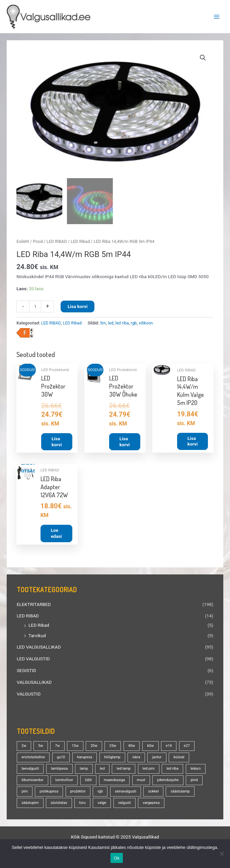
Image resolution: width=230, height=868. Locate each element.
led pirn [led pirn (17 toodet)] (149, 770)
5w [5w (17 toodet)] (41, 747)
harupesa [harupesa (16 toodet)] (85, 758)
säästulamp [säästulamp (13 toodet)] (180, 793)
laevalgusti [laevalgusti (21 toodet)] (30, 770)
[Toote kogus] (35, 308)
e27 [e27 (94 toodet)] (187, 747)
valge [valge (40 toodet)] (102, 804)
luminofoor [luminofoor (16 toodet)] (64, 781)
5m (103, 324)
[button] (203, 58)
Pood (38, 243)
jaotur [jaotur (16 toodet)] (157, 758)
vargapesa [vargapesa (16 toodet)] (151, 804)
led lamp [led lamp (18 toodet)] (124, 770)
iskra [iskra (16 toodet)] (136, 758)
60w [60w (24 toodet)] (150, 747)
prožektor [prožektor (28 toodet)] (78, 793)
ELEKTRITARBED (34, 606)
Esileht (23, 243)
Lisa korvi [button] (57, 443)
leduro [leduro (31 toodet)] (196, 770)
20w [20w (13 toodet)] (94, 747)
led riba (122, 324)
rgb (134, 324)
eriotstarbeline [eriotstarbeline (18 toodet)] (33, 758)
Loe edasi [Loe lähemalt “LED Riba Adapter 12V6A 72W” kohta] (56, 534)
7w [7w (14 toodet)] (57, 747)
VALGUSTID (29, 695)
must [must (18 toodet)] (141, 781)
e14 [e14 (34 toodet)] (169, 747)
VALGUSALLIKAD (34, 683)
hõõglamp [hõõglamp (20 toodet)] (112, 758)
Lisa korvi (78, 308)
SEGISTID (26, 672)
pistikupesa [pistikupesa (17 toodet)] (49, 793)
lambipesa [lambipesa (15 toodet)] (59, 770)
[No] (222, 854)
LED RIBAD (28, 617)
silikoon (146, 324)
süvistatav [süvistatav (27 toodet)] (59, 804)
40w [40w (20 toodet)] (132, 747)
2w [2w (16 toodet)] (24, 747)
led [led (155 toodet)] (102, 770)
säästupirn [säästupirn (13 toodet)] (30, 804)
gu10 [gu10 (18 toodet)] (61, 758)
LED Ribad (39, 626)
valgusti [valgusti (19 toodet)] (125, 804)
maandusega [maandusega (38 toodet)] (114, 781)
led (110, 324)
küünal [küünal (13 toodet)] (179, 758)
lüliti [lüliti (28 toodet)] (88, 781)
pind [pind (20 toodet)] (194, 781)
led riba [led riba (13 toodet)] (172, 770)
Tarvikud (37, 637)
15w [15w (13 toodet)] (75, 747)
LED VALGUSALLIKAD (39, 648)
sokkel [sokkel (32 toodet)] (154, 793)
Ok (117, 858)
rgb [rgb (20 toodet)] (100, 793)
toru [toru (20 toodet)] (82, 804)
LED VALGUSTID (33, 660)
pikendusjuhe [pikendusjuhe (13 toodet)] (168, 781)
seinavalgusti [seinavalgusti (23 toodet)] (126, 793)
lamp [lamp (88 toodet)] (84, 770)
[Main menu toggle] (217, 17)
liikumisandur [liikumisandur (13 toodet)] (32, 781)
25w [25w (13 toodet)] (113, 747)
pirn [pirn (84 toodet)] (25, 793)
